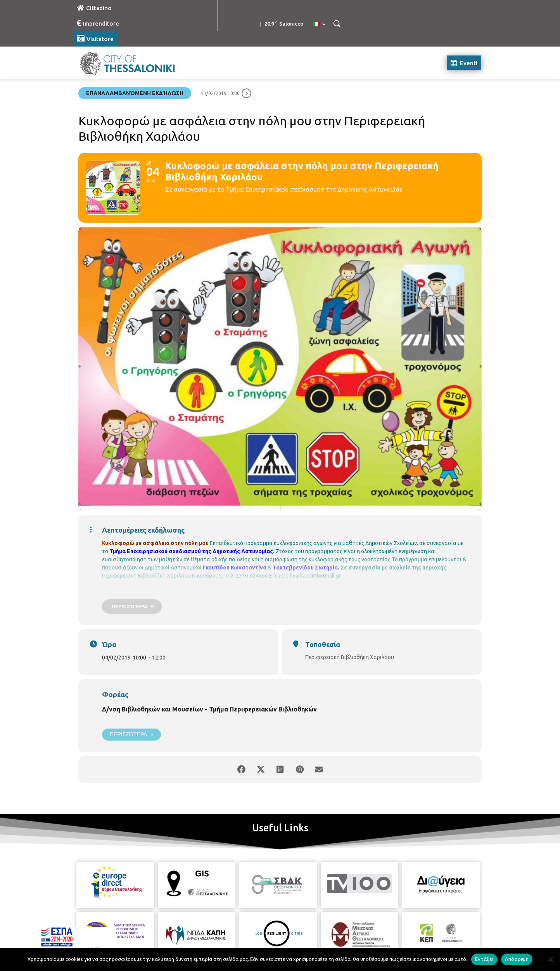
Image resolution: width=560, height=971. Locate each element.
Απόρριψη (517, 959)
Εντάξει (484, 959)
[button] (337, 23)
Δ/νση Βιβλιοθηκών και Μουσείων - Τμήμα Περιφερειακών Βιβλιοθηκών (209, 709)
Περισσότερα (131, 735)
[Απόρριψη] (550, 959)
